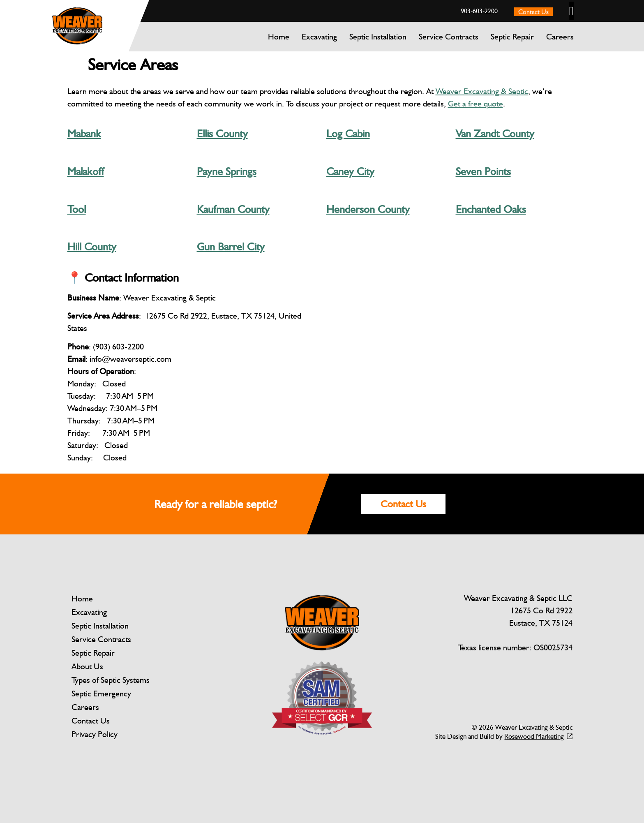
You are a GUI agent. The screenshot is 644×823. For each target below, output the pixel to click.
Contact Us (91, 721)
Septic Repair (512, 37)
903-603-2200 (479, 11)
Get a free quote (475, 104)
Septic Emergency (101, 694)
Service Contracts (449, 37)
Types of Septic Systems (111, 680)
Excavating (319, 37)
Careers (560, 37)
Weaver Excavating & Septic (482, 91)
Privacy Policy (95, 734)
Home (279, 37)
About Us (87, 666)
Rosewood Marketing (534, 736)
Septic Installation (378, 37)
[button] (571, 11)
